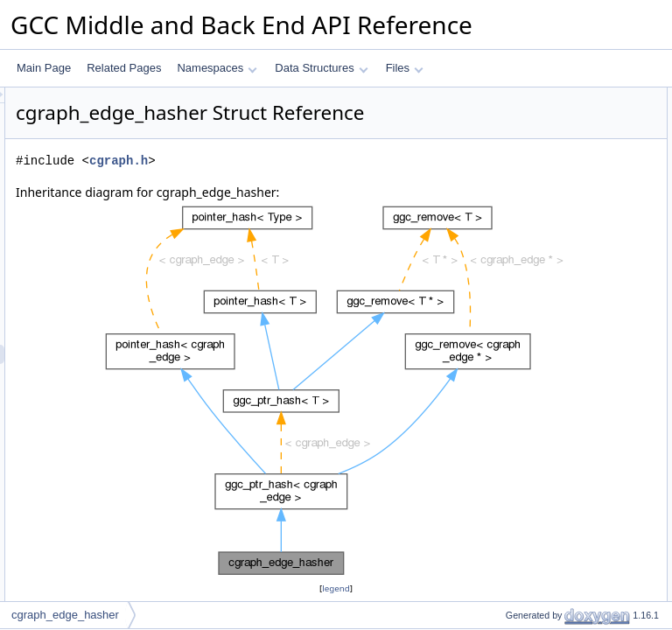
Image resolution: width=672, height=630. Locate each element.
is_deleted (515, 309)
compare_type (524, 116)
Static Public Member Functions (551, 155)
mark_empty (520, 290)
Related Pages (124, 68)
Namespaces (217, 68)
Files (405, 68)
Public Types (507, 97)
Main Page (44, 68)
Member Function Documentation (554, 521)
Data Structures (321, 68)
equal (504, 213)
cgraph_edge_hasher (65, 615)
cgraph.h (337, 185)
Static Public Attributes (529, 424)
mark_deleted (523, 270)
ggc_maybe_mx (528, 386)
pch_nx (508, 405)
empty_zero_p (524, 444)
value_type (516, 136)
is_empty (512, 328)
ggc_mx (509, 367)
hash (502, 174)
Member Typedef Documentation (553, 463)
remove (508, 347)
